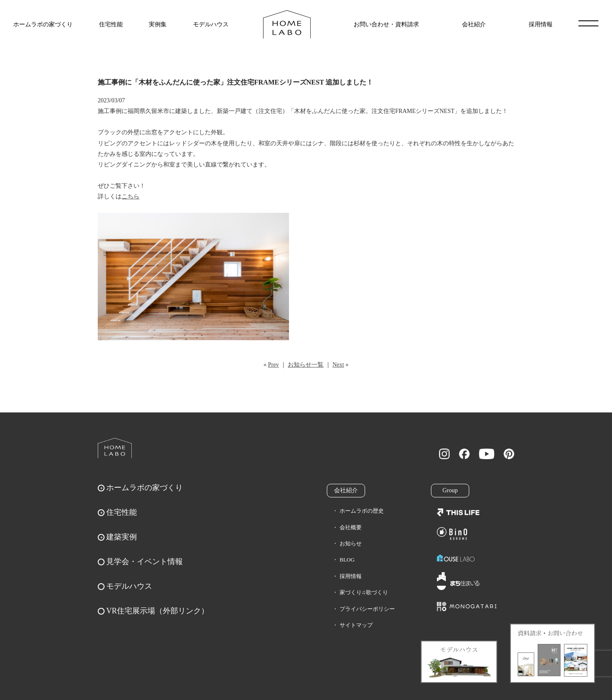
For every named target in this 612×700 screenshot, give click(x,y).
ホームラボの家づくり (43, 24)
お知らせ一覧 (306, 365)
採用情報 (541, 24)
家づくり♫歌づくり (364, 592)
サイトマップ (356, 625)
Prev (274, 365)
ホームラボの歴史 (362, 511)
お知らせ (351, 543)
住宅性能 (111, 24)
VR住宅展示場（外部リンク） (157, 611)
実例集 (158, 24)
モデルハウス (211, 24)
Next (338, 365)
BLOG (347, 560)
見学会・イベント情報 (144, 562)
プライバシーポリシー (367, 609)
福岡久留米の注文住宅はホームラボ (287, 24)
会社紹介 (474, 24)
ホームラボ (115, 448)
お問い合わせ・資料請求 (386, 24)
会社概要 (351, 527)
